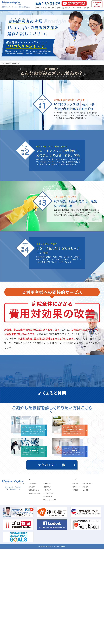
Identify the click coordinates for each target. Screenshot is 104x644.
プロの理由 (32, 578)
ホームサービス (88, 578)
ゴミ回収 (86, 585)
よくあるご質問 (48, 588)
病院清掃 (75, 578)
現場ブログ (47, 582)
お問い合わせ (48, 592)
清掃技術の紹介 (34, 585)
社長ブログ (47, 585)
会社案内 (32, 582)
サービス (75, 574)
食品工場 (75, 585)
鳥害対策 (86, 582)
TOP (31, 574)
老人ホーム (76, 582)
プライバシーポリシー (51, 595)
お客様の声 (47, 578)
